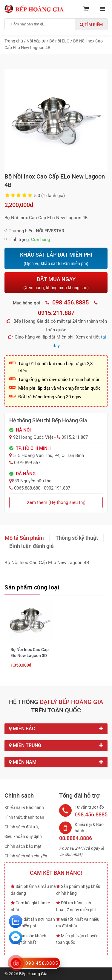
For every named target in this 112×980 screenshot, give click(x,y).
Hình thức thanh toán (24, 817)
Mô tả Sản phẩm (24, 538)
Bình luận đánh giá (32, 546)
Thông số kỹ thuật (77, 538)
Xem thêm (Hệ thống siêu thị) (56, 502)
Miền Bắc (56, 729)
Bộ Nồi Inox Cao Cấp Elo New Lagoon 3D (30, 653)
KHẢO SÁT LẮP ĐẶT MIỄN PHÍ (56, 259)
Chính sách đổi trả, (22, 827)
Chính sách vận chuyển (26, 856)
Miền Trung (56, 746)
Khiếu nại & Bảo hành (24, 807)
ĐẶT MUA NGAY (56, 283)
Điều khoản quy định (23, 836)
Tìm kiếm (91, 25)
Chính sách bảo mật (23, 846)
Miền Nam (56, 762)
